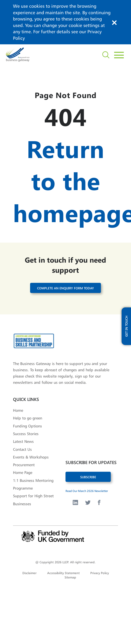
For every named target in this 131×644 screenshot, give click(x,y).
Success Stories (26, 434)
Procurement (24, 465)
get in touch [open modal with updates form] (126, 327)
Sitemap (70, 577)
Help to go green (28, 418)
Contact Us (22, 449)
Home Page (23, 472)
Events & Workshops (31, 457)
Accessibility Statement (63, 573)
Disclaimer (29, 573)
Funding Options (27, 426)
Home (18, 410)
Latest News (23, 441)
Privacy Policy (100, 573)
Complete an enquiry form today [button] (65, 288)
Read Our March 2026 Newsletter (87, 491)
